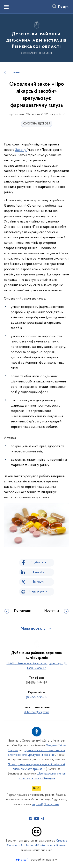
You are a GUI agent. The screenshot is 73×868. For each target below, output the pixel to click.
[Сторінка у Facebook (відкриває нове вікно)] (31, 819)
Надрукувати (38, 591)
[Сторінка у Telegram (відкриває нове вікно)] (43, 819)
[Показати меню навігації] (6, 7)
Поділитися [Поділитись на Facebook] (39, 562)
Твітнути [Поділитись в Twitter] (39, 582)
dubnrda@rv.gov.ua (36, 712)
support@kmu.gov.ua (46, 804)
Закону (21, 150)
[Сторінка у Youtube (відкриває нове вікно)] (37, 819)
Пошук (63, 7)
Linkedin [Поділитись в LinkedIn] (39, 572)
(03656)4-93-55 (37, 697)
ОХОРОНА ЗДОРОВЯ (37, 124)
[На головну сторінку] (36, 37)
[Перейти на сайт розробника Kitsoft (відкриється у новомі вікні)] (23, 860)
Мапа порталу (33, 629)
